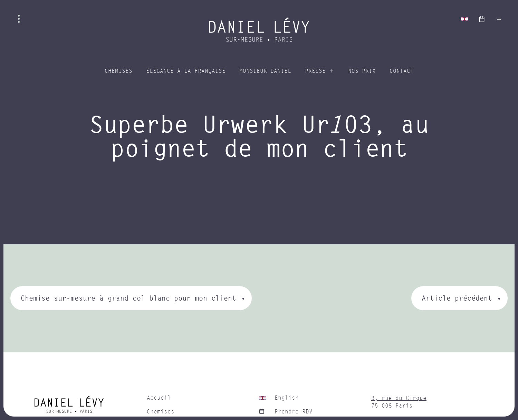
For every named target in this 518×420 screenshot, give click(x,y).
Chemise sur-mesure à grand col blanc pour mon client (128, 298)
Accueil (159, 398)
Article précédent (457, 298)
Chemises (118, 71)
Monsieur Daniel (265, 71)
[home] (87, 407)
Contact (402, 71)
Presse (315, 71)
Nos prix (362, 71)
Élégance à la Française (186, 71)
